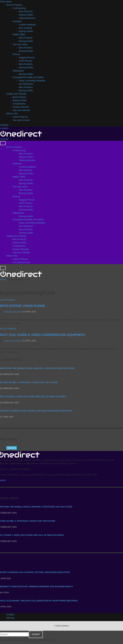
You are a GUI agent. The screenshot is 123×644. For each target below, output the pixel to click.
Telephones (18, 71)
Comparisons (19, 104)
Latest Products (20, 117)
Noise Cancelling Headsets (32, 81)
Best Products (26, 11)
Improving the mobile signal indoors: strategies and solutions (37, 368)
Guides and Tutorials (16, 94)
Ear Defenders (26, 84)
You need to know (21, 120)
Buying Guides (26, 15)
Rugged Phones (27, 58)
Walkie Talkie (19, 34)
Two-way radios (20, 44)
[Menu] (3, 143)
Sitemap (10, 618)
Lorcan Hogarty (13, 312)
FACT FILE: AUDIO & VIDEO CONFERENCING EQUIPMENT (43, 335)
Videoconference (27, 18)
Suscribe (4, 139)
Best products (26, 28)
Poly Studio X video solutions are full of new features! (33, 397)
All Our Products (14, 5)
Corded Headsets (27, 25)
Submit (36, 634)
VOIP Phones (26, 61)
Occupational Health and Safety (28, 77)
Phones (16, 54)
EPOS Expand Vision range (23, 306)
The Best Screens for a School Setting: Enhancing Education (36, 411)
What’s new (12, 114)
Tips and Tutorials (21, 110)
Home (3, 279)
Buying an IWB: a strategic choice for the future (29, 382)
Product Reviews (21, 107)
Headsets (17, 21)
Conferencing (19, 8)
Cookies (10, 615)
